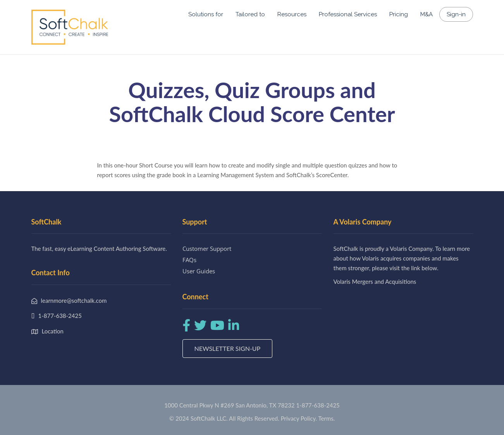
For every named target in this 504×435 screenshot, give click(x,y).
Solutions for (206, 14)
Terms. (327, 418)
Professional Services (348, 14)
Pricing (399, 14)
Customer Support (207, 249)
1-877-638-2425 (318, 405)
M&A (427, 14)
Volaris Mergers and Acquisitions (375, 281)
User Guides (199, 271)
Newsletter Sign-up (228, 348)
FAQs (189, 260)
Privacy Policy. (299, 418)
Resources (292, 14)
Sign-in (456, 14)
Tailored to (250, 14)
